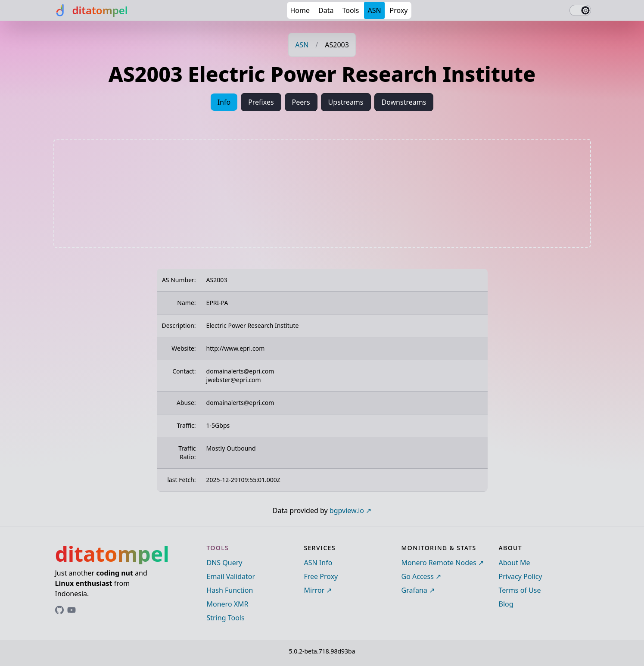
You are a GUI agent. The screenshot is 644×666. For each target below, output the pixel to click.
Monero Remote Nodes (439, 563)
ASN (374, 10)
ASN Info (318, 563)
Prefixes (261, 102)
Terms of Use (520, 590)
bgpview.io (347, 510)
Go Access (418, 576)
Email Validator (231, 576)
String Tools (226, 618)
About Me (515, 563)
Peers (301, 102)
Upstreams (346, 102)
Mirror (314, 590)
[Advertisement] (322, 193)
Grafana (414, 590)
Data (326, 10)
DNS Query (225, 563)
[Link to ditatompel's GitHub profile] (59, 610)
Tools (350, 10)
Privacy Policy (521, 576)
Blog (506, 604)
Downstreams (404, 102)
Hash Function (230, 590)
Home (300, 10)
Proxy (399, 10)
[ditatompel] (91, 10)
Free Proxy (321, 576)
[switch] (580, 10)
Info (224, 102)
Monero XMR (228, 604)
